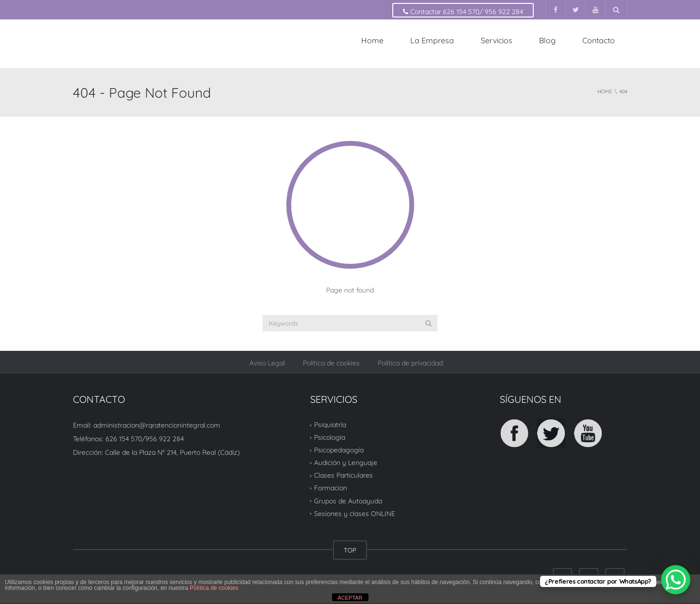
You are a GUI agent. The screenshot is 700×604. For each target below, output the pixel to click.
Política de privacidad (410, 363)
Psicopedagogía (339, 450)
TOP (350, 550)
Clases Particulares (343, 475)
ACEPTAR (350, 598)
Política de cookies (331, 363)
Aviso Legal (267, 363)
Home (372, 40)
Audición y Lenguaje (346, 463)
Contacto (599, 40)
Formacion (331, 488)
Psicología (330, 437)
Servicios (497, 40)
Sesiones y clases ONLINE (355, 514)
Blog (547, 40)
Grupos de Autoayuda (348, 500)
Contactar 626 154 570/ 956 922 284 (463, 12)
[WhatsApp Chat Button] (676, 580)
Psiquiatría (330, 425)
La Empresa (432, 40)
